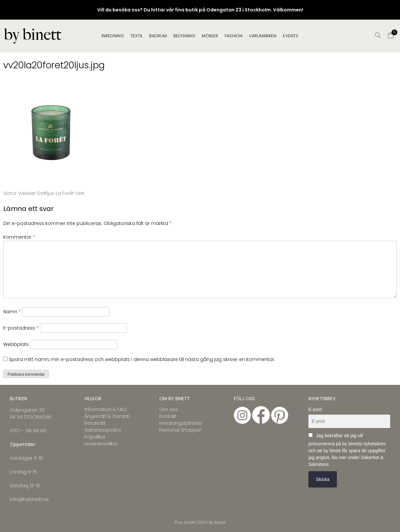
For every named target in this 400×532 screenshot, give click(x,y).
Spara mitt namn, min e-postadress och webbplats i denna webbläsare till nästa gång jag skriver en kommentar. (142, 359)
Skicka (323, 479)
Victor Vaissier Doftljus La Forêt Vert (44, 193)
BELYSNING (184, 36)
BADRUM (158, 36)
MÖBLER (210, 36)
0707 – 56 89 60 (28, 431)
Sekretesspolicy (103, 430)
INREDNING (113, 36)
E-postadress (21, 328)
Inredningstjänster (181, 423)
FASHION (234, 36)
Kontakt (168, 416)
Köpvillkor (95, 437)
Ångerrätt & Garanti (107, 416)
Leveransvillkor (101, 444)
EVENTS (291, 36)
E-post (315, 409)
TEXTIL (137, 36)
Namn (12, 312)
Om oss (169, 409)
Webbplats (16, 344)
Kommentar (19, 237)
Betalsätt (95, 423)
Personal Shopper (180, 430)
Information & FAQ (105, 409)
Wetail (220, 522)
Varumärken (263, 36)
